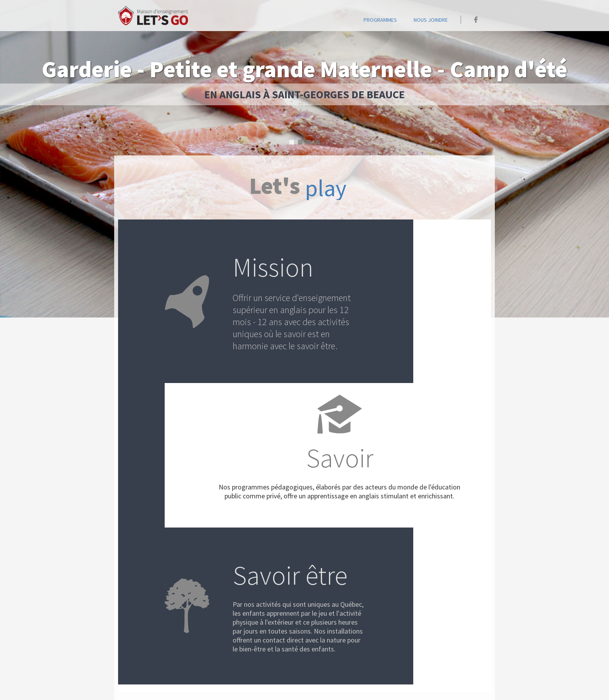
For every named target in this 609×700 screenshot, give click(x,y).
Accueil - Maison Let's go (153, 16)
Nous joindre (431, 20)
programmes (380, 20)
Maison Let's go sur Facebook (476, 20)
